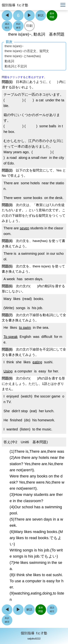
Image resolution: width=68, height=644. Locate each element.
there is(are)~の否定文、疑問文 (27, 51)
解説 (41, 15)
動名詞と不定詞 (16, 66)
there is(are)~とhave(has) (23, 56)
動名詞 (9, 61)
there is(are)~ (14, 46)
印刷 (29, 26)
